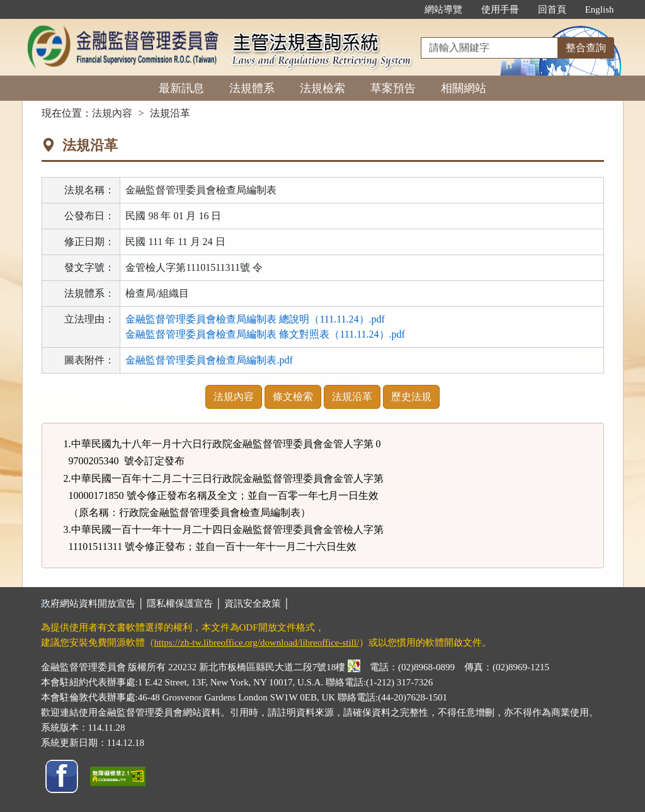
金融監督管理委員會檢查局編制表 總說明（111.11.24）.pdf (255, 319)
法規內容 (112, 113)
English (600, 9)
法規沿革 (352, 397)
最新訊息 (181, 88)
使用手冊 (500, 9)
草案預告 (393, 88)
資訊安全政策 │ (257, 603)
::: (402, 9)
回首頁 (552, 9)
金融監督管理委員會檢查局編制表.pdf (209, 360)
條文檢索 (293, 397)
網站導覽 (443, 9)
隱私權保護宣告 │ (186, 603)
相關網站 (464, 88)
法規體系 (252, 88)
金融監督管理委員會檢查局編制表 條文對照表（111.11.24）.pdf (265, 334)
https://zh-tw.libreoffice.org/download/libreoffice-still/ (257, 643)
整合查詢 (586, 48)
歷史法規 (411, 397)
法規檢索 (322, 88)
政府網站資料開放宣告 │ (94, 603)
